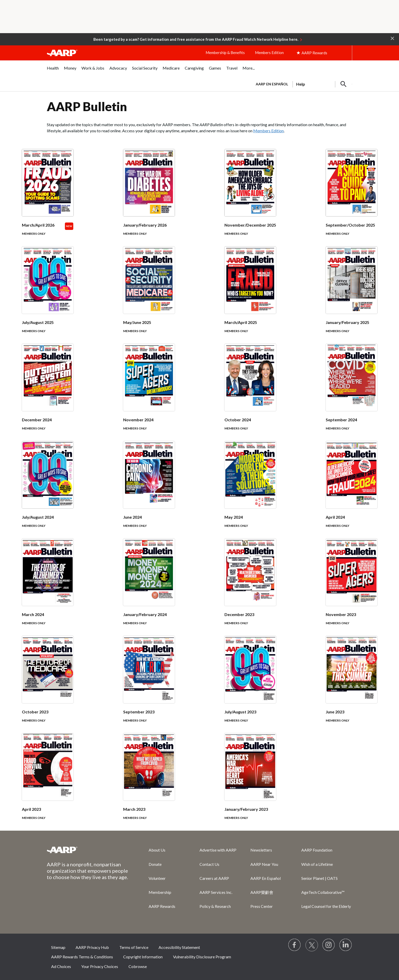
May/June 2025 (137, 322)
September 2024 (341, 420)
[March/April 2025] (250, 295)
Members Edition (269, 53)
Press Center (262, 906)
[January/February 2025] (352, 295)
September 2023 (139, 712)
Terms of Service (134, 947)
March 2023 (134, 809)
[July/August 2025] (48, 295)
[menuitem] (53, 71)
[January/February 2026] (149, 198)
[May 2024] (250, 490)
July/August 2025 (38, 322)
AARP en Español (272, 84)
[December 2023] (250, 587)
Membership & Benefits (225, 53)
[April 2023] (48, 782)
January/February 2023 (246, 809)
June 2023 (335, 712)
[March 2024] (48, 587)
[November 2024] (149, 393)
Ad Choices (61, 966)
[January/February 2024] (149, 587)
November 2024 (138, 420)
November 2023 (341, 614)
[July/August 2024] (48, 490)
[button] (392, 38)
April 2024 (335, 517)
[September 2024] (352, 393)
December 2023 (239, 614)
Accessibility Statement (179, 947)
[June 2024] (149, 490)
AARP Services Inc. (216, 892)
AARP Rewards (162, 906)
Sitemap (58, 947)
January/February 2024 (145, 614)
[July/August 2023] (250, 685)
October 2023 (35, 712)
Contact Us (209, 864)
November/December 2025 (250, 225)
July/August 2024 (38, 517)
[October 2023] (48, 685)
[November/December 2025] (250, 198)
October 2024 (238, 420)
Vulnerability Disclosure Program (202, 957)
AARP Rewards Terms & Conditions (82, 957)
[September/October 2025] (352, 198)
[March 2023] (149, 782)
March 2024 (33, 614)
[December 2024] (48, 393)
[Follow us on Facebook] (295, 945)
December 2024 (37, 420)
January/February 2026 (145, 225)
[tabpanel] (302, 84)
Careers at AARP (214, 878)
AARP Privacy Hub (92, 947)
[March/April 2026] (48, 198)
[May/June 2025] (149, 295)
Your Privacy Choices (100, 966)
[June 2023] (352, 685)
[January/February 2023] (250, 782)
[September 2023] (149, 685)
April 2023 (31, 809)
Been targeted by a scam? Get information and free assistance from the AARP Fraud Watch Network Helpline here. (196, 39)
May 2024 (234, 517)
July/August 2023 (240, 712)
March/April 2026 (38, 225)
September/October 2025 (350, 225)
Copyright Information (143, 957)
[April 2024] (352, 490)
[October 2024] (250, 393)
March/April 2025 (241, 322)
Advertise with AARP (218, 850)
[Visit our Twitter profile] (312, 945)
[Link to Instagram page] (329, 945)
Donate (155, 864)
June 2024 (132, 517)
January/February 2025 (347, 322)
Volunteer (157, 878)
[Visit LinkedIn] (346, 945)
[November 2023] (352, 587)
